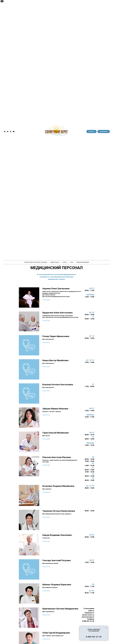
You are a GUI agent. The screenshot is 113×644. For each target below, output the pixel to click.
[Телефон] (11, 132)
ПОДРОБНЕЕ (46, 300)
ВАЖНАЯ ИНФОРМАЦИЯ (83, 262)
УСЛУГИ (65, 262)
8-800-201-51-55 (94, 637)
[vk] (8, 132)
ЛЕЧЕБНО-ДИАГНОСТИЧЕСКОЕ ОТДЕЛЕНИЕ (36, 262)
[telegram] (5, 132)
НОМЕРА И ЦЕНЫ (55, 262)
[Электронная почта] (14, 132)
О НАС (72, 262)
